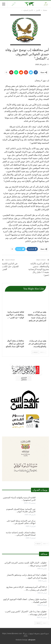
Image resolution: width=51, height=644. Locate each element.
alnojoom (32, 640)
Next (35, 352)
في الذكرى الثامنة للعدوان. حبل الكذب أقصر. (10, 266)
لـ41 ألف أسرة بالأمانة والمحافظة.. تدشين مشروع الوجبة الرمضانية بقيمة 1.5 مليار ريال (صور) (39, 269)
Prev (43, 352)
